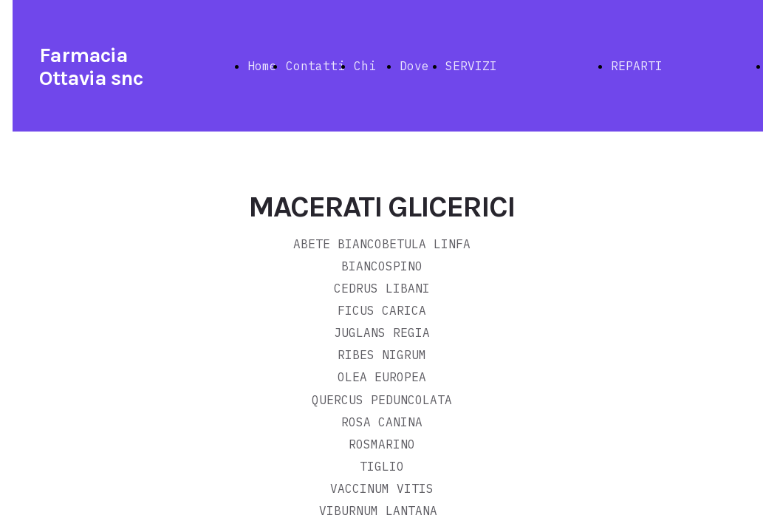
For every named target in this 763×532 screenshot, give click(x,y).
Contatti (315, 66)
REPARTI (637, 66)
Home (262, 66)
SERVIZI (471, 66)
